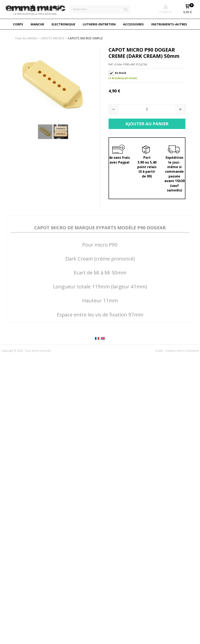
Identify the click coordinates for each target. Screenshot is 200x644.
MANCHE (37, 24)
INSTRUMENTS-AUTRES (169, 24)
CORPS (18, 24)
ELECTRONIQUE (63, 24)
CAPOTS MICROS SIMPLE (85, 38)
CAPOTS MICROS (52, 38)
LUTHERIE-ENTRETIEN (99, 24)
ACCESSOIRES (133, 24)
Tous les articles (26, 38)
